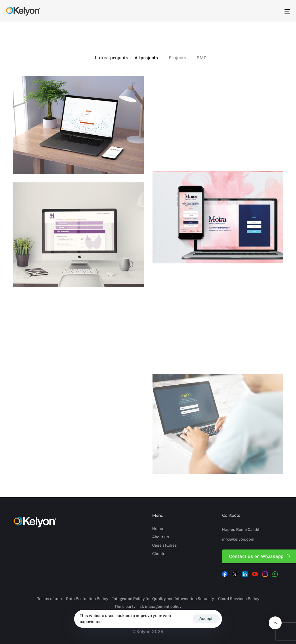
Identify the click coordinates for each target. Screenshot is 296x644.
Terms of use (49, 599)
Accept (206, 619)
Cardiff (254, 530)
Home (158, 529)
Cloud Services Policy (239, 599)
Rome (241, 530)
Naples (229, 530)
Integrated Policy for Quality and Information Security (163, 599)
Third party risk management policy (148, 607)
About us (161, 537)
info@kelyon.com (238, 539)
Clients (159, 554)
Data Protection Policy (87, 599)
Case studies (165, 545)
